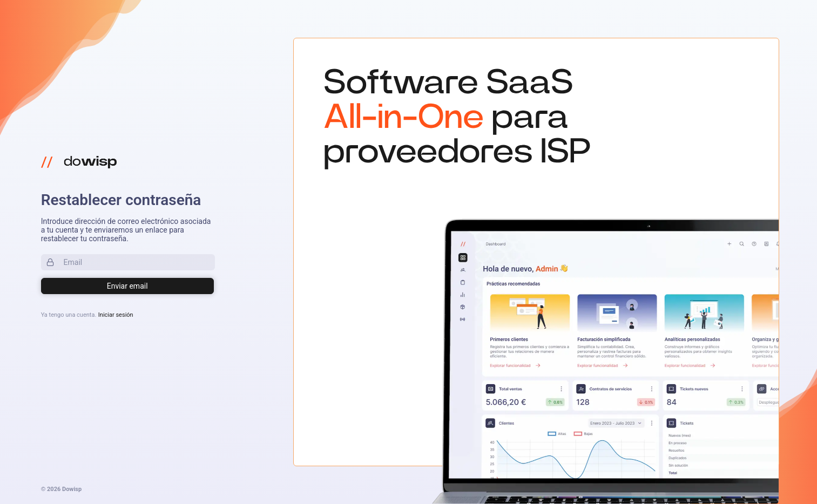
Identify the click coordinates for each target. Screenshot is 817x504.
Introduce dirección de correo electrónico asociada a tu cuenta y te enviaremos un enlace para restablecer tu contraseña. (126, 230)
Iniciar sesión (116, 315)
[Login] (127, 286)
